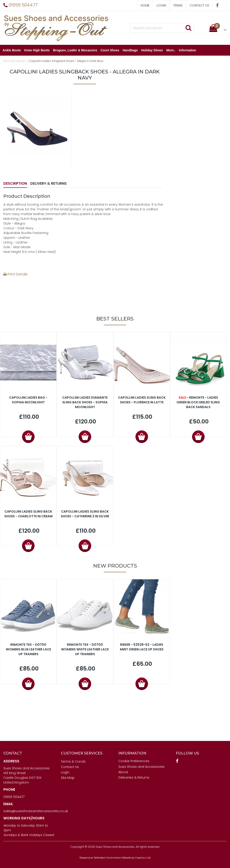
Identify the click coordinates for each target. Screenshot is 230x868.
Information (188, 50)
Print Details (15, 274)
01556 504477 (14, 797)
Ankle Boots (13, 50)
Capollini (21, 61)
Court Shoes (111, 50)
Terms (178, 5)
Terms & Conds (73, 761)
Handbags (131, 50)
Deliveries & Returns (134, 777)
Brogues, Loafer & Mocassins (76, 50)
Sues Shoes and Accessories (142, 767)
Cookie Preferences (134, 761)
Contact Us (199, 5)
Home (145, 5)
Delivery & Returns (49, 183)
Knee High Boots (38, 50)
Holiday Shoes (153, 50)
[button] (218, 28)
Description (15, 183)
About (123, 772)
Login (161, 5)
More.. (172, 50)
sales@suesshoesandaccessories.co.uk (36, 811)
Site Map (68, 778)
